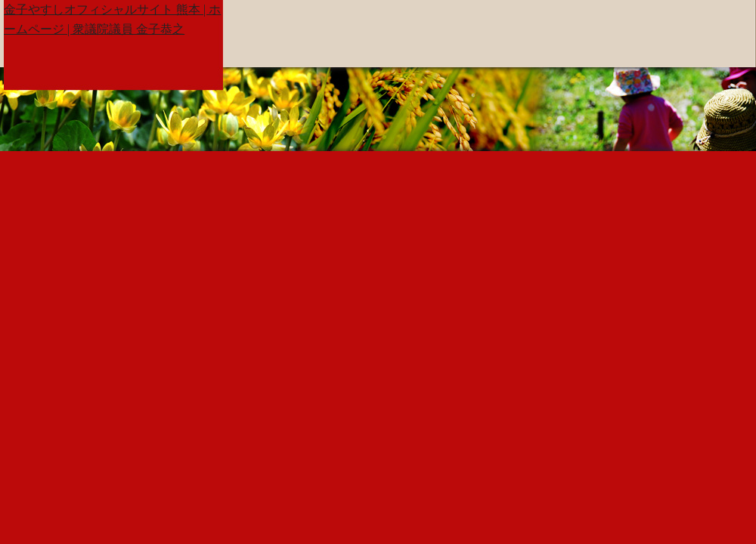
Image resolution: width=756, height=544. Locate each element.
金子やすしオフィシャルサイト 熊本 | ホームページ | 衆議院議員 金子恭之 (112, 19)
